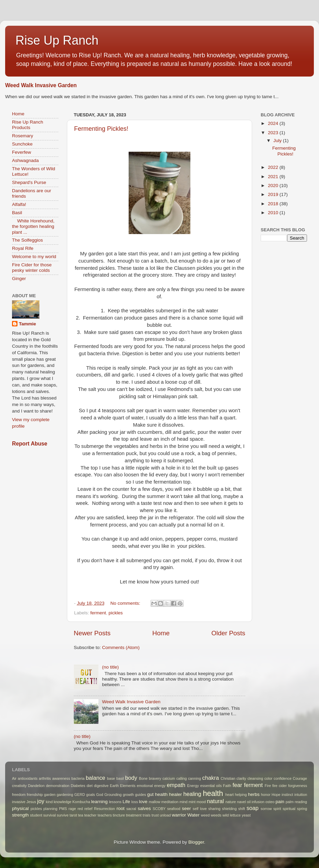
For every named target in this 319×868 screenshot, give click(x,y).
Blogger (196, 842)
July (278, 141)
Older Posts (228, 633)
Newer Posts (92, 633)
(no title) (110, 667)
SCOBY (159, 809)
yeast (246, 815)
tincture (119, 815)
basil (120, 778)
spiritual (289, 809)
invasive (19, 802)
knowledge (62, 802)
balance (96, 778)
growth (128, 795)
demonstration (58, 786)
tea (80, 815)
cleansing (255, 778)
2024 (274, 123)
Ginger (19, 279)
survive (63, 815)
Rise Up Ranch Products (28, 125)
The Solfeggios (27, 240)
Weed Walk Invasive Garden (41, 85)
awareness (61, 778)
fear (237, 785)
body (131, 778)
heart (230, 795)
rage (72, 809)
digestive (101, 786)
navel (241, 802)
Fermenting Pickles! (101, 129)
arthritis (45, 778)
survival (50, 815)
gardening (65, 795)
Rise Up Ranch (57, 40)
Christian (228, 778)
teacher (90, 815)
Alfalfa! (19, 204)
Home (161, 633)
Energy (193, 786)
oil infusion (256, 802)
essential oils (211, 786)
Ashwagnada (25, 160)
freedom (19, 795)
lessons (115, 802)
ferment (98, 613)
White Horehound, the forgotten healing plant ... (33, 226)
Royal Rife (23, 248)
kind (49, 802)
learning (99, 802)
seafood (174, 809)
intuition (301, 795)
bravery (155, 778)
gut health (157, 794)
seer (186, 808)
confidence (283, 778)
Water (193, 815)
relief (88, 809)
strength (20, 815)
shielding (229, 809)
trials (147, 815)
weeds (216, 815)
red (80, 809)
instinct (287, 795)
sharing (214, 809)
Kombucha (81, 802)
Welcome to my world (34, 257)
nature (231, 802)
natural (215, 801)
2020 (274, 186)
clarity (241, 778)
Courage (300, 778)
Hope (276, 795)
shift (241, 809)
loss (135, 802)
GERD (80, 795)
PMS (63, 809)
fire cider (280, 786)
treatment (134, 815)
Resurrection (104, 809)
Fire (268, 786)
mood (201, 802)
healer (176, 794)
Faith (227, 786)
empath (176, 785)
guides (141, 795)
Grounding (113, 795)
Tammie (27, 324)
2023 (274, 133)
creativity (19, 786)
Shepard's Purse (29, 182)
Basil (17, 213)
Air (14, 778)
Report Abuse (30, 444)
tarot (73, 815)
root (121, 808)
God (99, 795)
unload (165, 815)
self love (200, 809)
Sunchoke (22, 144)
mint (192, 802)
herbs (254, 794)
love (143, 802)
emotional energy (151, 786)
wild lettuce (231, 815)
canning (194, 778)
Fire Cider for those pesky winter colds (32, 268)
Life (126, 802)
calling (182, 778)
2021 (274, 177)
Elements (128, 786)
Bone (143, 778)
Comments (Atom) (121, 647)
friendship (35, 795)
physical (20, 808)
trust (155, 815)
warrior (179, 815)
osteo (270, 802)
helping (241, 795)
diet (90, 786)
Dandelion (36, 786)
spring (302, 809)
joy (41, 801)
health (213, 793)
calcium (169, 778)
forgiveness (298, 786)
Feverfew (22, 152)
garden (50, 795)
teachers (104, 815)
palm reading (296, 802)
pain (280, 802)
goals (91, 795)
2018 (274, 204)
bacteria (78, 778)
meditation (170, 802)
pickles (116, 613)
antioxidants (28, 778)
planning (51, 809)
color (268, 778)
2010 (274, 213)
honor (266, 795)
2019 (274, 194)
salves (144, 808)
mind (183, 802)
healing (192, 794)
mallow (155, 802)
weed (205, 815)
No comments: (126, 603)
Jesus (31, 802)
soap (253, 808)
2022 (274, 167)
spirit (277, 809)
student (36, 815)
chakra (211, 778)
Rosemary (23, 136)
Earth (114, 786)
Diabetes (78, 786)
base (111, 778)
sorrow (266, 809)
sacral (131, 809)
